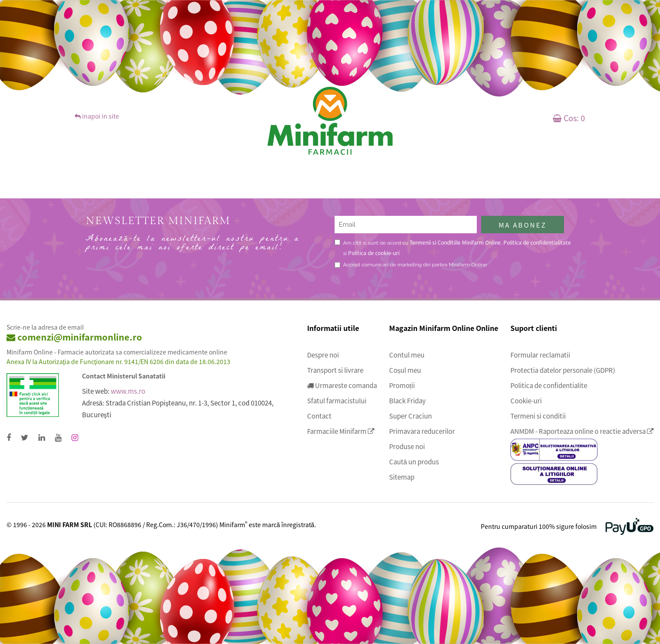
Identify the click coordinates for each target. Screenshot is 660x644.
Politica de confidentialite (549, 385)
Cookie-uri (526, 401)
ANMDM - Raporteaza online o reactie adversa (582, 431)
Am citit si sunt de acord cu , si (457, 247)
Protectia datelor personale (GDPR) (563, 370)
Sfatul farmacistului (337, 401)
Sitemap (402, 477)
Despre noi (323, 355)
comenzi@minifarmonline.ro (74, 337)
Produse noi (407, 446)
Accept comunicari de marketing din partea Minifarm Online (415, 265)
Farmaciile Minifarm (341, 431)
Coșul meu (405, 370)
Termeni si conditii (538, 416)
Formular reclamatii (540, 355)
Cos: (569, 118)
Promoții (402, 385)
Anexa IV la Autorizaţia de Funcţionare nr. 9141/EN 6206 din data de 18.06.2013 (118, 361)
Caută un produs (414, 462)
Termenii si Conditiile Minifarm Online (455, 242)
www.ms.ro (128, 391)
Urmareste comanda (342, 385)
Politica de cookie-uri (374, 253)
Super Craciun (410, 416)
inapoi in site (97, 116)
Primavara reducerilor (422, 431)
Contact (319, 416)
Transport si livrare (335, 370)
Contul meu (407, 355)
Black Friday (407, 401)
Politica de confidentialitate (537, 242)
